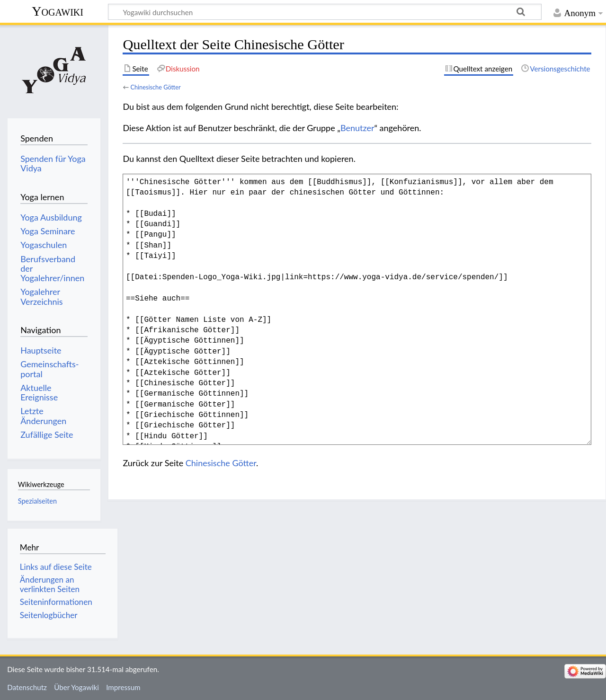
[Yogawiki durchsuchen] (325, 12)
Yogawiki (58, 11)
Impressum (123, 687)
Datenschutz (27, 687)
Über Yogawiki (76, 687)
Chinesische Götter (155, 87)
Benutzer (357, 128)
